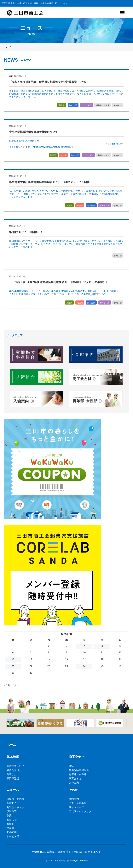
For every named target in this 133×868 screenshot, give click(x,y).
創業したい (13, 774)
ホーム (8, 47)
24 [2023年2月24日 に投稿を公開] (84, 666)
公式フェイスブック (80, 811)
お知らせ (118, 105)
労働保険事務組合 (79, 770)
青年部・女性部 (78, 774)
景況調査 (12, 811)
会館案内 (74, 799)
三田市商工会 (63, 861)
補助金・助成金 (103, 105)
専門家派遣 (13, 778)
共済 (71, 766)
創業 (9, 816)
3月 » (16, 685)
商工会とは (75, 778)
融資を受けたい (15, 770)
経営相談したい (15, 766)
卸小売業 (73, 105)
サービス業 (86, 105)
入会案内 (74, 783)
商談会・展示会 (15, 807)
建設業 (64, 155)
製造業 (62, 105)
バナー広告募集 (78, 803)
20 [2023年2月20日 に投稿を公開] (13, 666)
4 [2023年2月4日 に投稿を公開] (102, 646)
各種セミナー (104, 155)
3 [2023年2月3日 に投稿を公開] (84, 646)
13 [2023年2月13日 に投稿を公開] (13, 659)
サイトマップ (76, 807)
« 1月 (7, 685)
